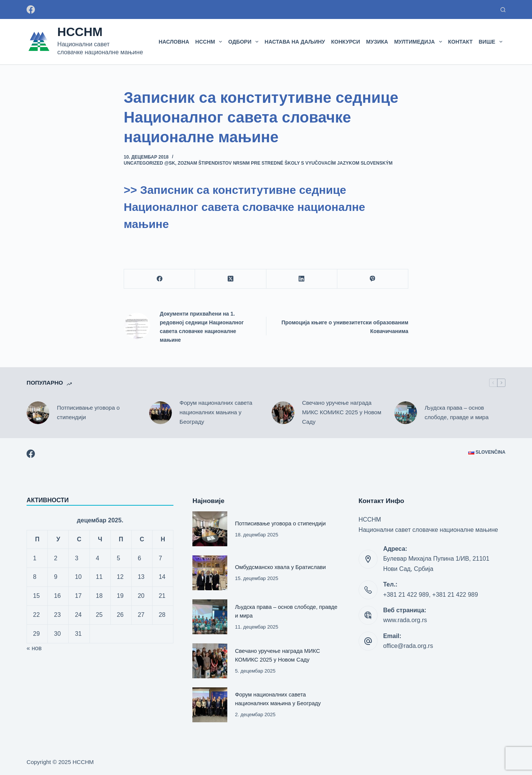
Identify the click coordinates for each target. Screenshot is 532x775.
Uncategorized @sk (149, 163)
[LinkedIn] (302, 279)
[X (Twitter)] (231, 279)
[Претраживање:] (503, 10)
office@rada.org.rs (408, 646)
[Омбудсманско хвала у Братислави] (210, 573)
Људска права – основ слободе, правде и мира (457, 412)
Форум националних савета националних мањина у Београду (216, 412)
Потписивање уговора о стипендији (88, 412)
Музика (377, 42)
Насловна (174, 42)
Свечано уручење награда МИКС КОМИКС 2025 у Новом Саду (342, 412)
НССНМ (80, 32)
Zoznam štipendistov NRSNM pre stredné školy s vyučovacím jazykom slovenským (285, 163)
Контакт (460, 42)
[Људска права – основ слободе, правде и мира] (406, 413)
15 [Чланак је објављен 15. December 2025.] (36, 596)
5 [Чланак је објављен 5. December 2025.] (119, 558)
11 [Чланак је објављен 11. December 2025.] (99, 577)
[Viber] (373, 279)
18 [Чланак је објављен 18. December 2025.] (99, 596)
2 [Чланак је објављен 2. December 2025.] (56, 558)
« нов (34, 648)
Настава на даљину (295, 42)
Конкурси (346, 42)
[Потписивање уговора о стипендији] (38, 413)
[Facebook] (31, 9)
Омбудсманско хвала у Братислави (281, 567)
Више (492, 42)
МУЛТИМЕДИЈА (420, 42)
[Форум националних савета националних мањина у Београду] (161, 413)
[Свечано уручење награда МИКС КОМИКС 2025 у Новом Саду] (283, 413)
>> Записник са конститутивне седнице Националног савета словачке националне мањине (244, 207)
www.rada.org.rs (405, 620)
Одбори (245, 42)
